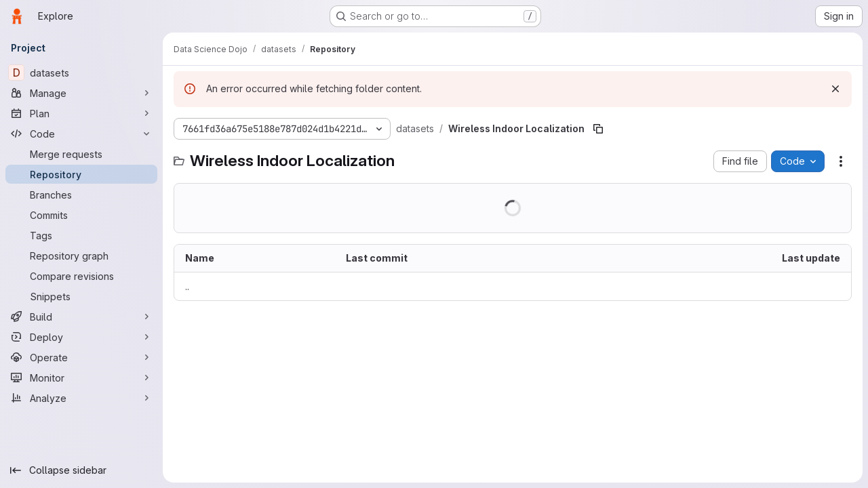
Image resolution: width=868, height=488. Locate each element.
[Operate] (81, 357)
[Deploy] (81, 337)
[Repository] (81, 174)
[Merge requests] (81, 154)
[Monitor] (81, 378)
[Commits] (81, 215)
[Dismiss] (835, 89)
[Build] (81, 317)
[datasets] (81, 73)
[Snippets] (81, 296)
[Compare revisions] (81, 276)
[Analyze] (81, 398)
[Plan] (81, 113)
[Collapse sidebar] (81, 470)
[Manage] (81, 93)
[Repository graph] (81, 256)
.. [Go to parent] (187, 286)
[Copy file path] (598, 129)
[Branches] (81, 195)
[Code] (81, 134)
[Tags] (81, 235)
